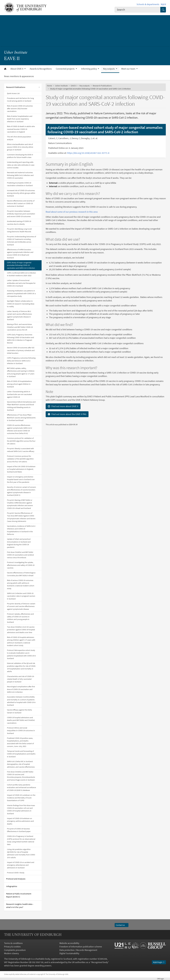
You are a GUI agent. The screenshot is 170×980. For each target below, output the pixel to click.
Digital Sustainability (69, 953)
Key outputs (85, 86)
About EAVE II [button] (17, 69)
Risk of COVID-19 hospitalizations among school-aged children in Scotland (19, 384)
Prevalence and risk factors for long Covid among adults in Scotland (20, 100)
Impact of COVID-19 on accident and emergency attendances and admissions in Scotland (21, 865)
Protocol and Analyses (16, 879)
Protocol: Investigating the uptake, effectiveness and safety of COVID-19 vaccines (21, 565)
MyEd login (159, 962)
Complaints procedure (15, 950)
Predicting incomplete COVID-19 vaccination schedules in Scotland (20, 184)
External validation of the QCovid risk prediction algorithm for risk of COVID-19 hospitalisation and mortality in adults (21, 667)
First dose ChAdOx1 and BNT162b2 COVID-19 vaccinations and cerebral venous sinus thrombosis (20, 555)
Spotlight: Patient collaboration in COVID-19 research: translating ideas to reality (21, 304)
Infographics (12, 886)
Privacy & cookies (12, 947)
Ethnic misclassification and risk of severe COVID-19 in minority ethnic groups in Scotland (20, 147)
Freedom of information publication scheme (81, 947)
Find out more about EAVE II (63, 406)
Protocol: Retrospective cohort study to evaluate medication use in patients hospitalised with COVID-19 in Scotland (21, 654)
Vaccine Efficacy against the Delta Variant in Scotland (19, 711)
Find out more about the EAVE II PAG (67, 414)
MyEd (163, 4)
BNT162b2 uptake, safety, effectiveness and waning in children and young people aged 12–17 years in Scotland (21, 372)
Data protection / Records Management (78, 950)
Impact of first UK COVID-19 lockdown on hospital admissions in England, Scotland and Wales (21, 469)
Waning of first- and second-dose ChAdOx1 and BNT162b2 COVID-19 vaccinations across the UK (20, 327)
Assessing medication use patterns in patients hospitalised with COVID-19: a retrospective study (21, 293)
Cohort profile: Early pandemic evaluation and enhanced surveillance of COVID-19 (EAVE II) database (21, 787)
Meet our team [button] (129, 69)
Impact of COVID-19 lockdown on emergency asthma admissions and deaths (20, 821)
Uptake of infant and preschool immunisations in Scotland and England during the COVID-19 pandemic (19, 543)
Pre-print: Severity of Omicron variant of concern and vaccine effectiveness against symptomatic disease (21, 606)
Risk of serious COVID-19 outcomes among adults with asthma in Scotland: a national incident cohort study (21, 584)
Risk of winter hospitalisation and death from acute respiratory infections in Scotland (20, 119)
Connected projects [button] (65, 69)
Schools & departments (148, 4)
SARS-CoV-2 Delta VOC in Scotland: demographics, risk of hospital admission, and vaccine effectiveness (21, 764)
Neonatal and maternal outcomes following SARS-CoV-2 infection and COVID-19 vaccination (20, 175)
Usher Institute (16, 53)
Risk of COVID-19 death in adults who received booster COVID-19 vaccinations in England (21, 129)
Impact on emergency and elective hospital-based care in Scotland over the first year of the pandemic (21, 479)
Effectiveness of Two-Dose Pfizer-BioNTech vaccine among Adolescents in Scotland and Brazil (21, 418)
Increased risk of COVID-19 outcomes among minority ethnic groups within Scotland (21, 193)
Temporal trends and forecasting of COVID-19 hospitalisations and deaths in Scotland (21, 754)
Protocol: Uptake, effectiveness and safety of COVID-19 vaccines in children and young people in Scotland (20, 618)
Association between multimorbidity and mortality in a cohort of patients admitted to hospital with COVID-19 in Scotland (21, 701)
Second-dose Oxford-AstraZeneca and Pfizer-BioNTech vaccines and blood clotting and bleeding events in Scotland (21, 406)
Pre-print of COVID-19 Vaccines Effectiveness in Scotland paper (19, 830)
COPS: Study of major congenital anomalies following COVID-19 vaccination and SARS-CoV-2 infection (21, 265)
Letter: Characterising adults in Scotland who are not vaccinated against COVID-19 (19, 394)
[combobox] (138, 10)
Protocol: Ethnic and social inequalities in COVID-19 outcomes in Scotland (21, 731)
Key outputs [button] (109, 69)
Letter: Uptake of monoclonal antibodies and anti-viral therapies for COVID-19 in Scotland (21, 283)
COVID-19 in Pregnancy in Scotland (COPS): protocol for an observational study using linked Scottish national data (21, 840)
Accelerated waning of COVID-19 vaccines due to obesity (19, 223)
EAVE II (74, 86)
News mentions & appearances (19, 76)
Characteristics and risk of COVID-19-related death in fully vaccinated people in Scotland (21, 679)
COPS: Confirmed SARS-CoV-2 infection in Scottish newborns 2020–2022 (21, 274)
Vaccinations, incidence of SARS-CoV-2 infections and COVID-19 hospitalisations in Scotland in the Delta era (21, 530)
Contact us (122, 925)
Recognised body (100, 962)
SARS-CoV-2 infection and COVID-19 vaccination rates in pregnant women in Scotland (21, 596)
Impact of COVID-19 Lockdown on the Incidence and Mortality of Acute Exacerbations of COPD (21, 798)
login (162, 979)
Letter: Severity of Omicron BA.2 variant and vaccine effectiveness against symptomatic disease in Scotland (19, 315)
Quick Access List (13, 93)
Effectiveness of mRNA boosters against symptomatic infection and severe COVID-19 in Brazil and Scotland (20, 254)
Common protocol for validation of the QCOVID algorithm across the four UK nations (21, 441)
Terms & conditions (13, 943)
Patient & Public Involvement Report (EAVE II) (19, 895)
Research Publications (16, 87)
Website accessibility (69, 943)
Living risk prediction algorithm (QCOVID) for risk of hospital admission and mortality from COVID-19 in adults (21, 853)
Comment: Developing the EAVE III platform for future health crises (20, 156)
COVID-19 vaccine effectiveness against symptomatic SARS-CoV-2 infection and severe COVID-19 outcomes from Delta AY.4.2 (20, 429)
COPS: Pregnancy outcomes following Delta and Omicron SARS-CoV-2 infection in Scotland (21, 361)
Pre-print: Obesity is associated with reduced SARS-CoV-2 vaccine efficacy (21, 450)
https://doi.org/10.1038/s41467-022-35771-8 (88, 153)
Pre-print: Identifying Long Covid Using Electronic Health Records (19, 230)
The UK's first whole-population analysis (19, 138)
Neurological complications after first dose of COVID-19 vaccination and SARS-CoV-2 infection (21, 689)
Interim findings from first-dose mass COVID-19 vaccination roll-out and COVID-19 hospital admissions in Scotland (21, 809)
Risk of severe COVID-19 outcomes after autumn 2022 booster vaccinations (20, 109)
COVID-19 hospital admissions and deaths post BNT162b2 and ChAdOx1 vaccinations (21, 720)
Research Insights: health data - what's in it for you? (20, 906)
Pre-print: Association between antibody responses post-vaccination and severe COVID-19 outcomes (21, 214)
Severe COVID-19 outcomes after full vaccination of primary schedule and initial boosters (21, 350)
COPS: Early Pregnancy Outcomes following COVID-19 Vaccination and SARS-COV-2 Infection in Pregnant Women (20, 339)
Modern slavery (11, 953)
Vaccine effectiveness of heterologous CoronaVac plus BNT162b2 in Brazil (21, 574)
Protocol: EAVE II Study (16, 873)
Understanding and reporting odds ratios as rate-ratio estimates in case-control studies (21, 165)
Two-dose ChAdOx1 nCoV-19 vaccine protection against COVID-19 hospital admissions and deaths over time (21, 630)
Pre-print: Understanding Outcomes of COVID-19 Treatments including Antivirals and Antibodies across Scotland (21, 241)
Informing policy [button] (89, 69)
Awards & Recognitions (41, 69)
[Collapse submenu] (39, 87)
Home (49, 86)
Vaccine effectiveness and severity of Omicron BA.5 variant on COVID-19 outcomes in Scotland (21, 203)
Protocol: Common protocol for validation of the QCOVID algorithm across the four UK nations (20, 459)
